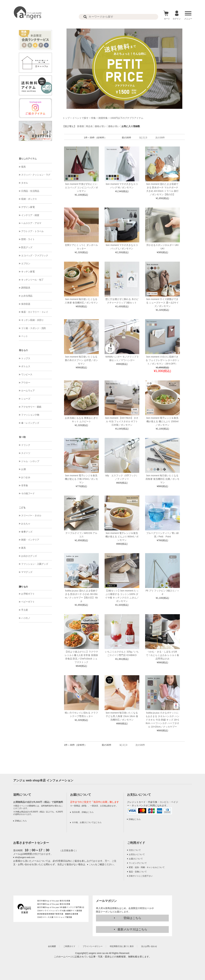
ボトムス (26, 366)
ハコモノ (26, 618)
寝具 (23, 167)
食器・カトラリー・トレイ (35, 312)
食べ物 (22, 437)
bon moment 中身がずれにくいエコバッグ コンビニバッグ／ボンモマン (81, 187)
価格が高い (114, 126)
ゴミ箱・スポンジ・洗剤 (34, 328)
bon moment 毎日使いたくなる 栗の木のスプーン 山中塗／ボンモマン (81, 360)
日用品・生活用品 (30, 191)
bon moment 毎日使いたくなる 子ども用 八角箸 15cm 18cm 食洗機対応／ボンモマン (122, 716)
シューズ (26, 399)
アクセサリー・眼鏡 (31, 407)
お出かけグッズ (29, 556)
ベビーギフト (28, 602)
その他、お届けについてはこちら (87, 822)
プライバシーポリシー (93, 946)
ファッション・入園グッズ (35, 564)
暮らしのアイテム (28, 159)
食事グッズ (27, 532)
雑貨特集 (103, 118)
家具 (23, 548)
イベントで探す (80, 118)
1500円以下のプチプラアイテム (127, 118)
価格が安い (100, 126)
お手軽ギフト (28, 594)
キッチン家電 (28, 272)
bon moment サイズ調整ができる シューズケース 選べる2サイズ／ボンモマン (162, 303)
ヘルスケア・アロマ (31, 223)
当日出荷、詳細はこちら (83, 812)
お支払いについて (137, 854)
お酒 (23, 469)
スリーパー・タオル (31, 515)
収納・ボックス (29, 199)
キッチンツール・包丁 (32, 280)
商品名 (89, 126)
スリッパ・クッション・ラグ (36, 175)
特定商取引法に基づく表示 (122, 946)
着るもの (23, 350)
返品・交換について (138, 872)
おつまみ (26, 477)
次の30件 (160, 138)
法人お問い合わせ (149, 946)
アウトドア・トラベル (32, 231)
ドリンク (26, 445)
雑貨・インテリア (30, 540)
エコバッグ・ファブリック (35, 255)
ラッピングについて (138, 863)
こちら (92, 865)
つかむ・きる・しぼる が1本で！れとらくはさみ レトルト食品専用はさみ (162, 655)
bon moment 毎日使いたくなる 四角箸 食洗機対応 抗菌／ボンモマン (162, 479)
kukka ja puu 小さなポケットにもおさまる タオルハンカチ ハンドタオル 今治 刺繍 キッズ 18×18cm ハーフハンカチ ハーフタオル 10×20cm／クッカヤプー (162, 720)
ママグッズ (27, 572)
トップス (26, 358)
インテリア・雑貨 (30, 215)
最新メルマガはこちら (132, 929)
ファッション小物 (30, 415)
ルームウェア (28, 391)
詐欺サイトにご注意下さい (141, 876)
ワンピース (27, 374)
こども (22, 508)
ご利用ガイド (136, 843)
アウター (26, 383)
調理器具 (26, 288)
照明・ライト (28, 239)
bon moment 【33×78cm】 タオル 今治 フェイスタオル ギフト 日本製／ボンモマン (122, 421)
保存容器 (26, 304)
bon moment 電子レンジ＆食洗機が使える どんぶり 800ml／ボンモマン (122, 537)
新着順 (81, 126)
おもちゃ (26, 524)
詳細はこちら (21, 821)
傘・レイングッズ (30, 423)
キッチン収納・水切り (32, 320)
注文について (135, 850)
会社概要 (52, 946)
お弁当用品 (27, 296)
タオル (25, 183)
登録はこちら (132, 918)
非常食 (25, 485)
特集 (93, 118)
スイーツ (26, 453)
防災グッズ (27, 247)
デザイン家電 (28, 207)
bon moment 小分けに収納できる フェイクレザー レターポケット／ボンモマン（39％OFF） (162, 360)
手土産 (25, 610)
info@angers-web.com (25, 857)
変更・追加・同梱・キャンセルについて (147, 867)
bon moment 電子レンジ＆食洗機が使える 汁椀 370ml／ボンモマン (81, 479)
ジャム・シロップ (30, 461)
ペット (25, 336)
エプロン (26, 263)
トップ (66, 118)
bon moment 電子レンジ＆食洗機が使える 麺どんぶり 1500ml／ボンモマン (162, 421)
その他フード (28, 493)
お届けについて (136, 859)
